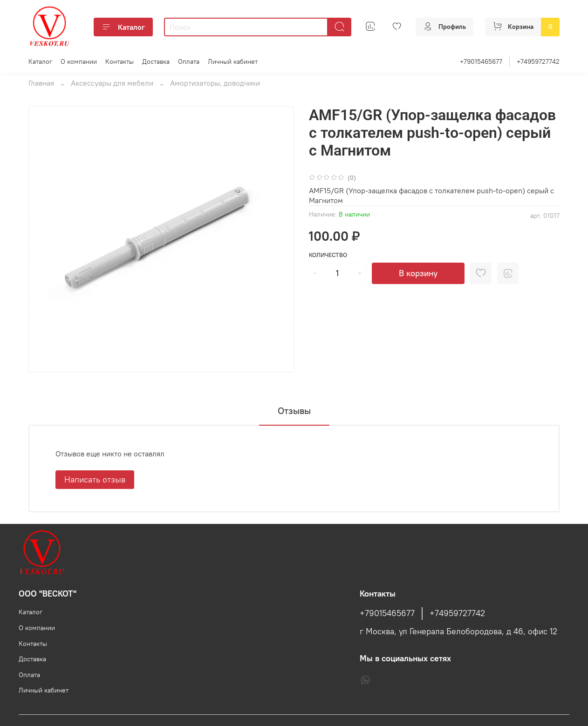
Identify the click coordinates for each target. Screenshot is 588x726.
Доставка (156, 61)
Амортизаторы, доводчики (215, 83)
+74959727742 (538, 61)
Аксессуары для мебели (112, 83)
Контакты (120, 61)
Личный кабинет (233, 61)
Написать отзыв (95, 479)
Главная (41, 83)
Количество (328, 255)
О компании (79, 61)
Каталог (123, 27)
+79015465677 (481, 61)
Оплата (189, 61)
